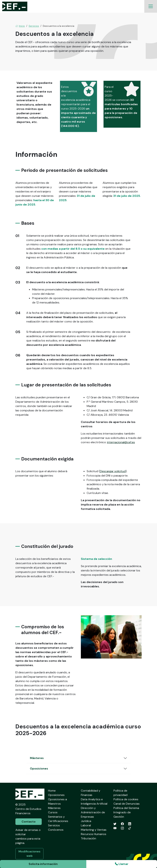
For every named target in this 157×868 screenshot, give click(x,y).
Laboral (86, 825)
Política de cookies (126, 799)
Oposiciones (39, 769)
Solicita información (43, 864)
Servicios (34, 26)
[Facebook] (122, 824)
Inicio (20, 26)
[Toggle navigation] (151, 6)
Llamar (122, 864)
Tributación (88, 838)
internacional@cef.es (121, 442)
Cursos (53, 812)
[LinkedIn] (130, 824)
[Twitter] (115, 824)
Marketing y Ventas (94, 830)
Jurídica (86, 821)
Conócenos (56, 830)
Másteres (37, 758)
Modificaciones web (29, 854)
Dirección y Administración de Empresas (93, 812)
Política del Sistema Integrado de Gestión (126, 812)
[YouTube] (115, 828)
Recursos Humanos (94, 834)
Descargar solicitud (113, 471)
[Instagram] (122, 828)
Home (52, 791)
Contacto (29, 822)
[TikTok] (130, 828)
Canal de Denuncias (127, 804)
